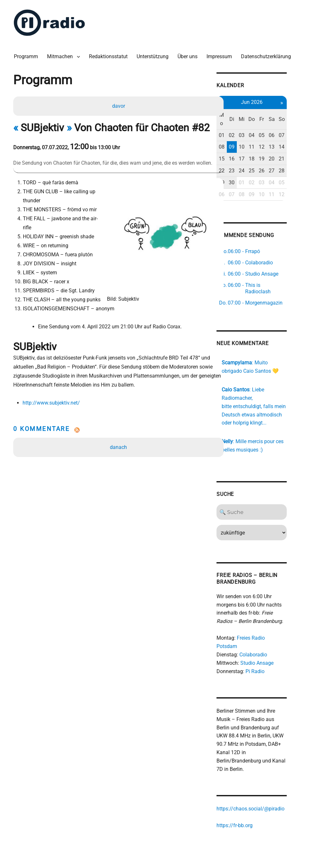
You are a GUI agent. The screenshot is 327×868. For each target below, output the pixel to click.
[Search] (275, 504)
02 (254, 133)
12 (285, 144)
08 (243, 144)
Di (254, 117)
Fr (285, 117)
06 (296, 133)
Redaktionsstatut (110, 55)
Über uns (189, 55)
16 (254, 156)
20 (296, 156)
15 (243, 156)
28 (307, 168)
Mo (243, 117)
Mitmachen (62, 55)
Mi (264, 117)
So (307, 117)
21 (307, 156)
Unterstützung (154, 55)
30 (254, 180)
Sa (296, 117)
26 (285, 168)
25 (275, 168)
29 (243, 180)
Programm (28, 55)
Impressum (221, 55)
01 (243, 133)
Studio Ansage (278, 646)
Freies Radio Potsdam (283, 630)
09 (254, 144)
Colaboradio (274, 638)
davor (119, 104)
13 (296, 144)
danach (119, 437)
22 (243, 168)
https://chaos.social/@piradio (272, 785)
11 (275, 144)
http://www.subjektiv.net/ (52, 392)
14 (307, 144)
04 (275, 133)
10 (264, 144)
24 (264, 168)
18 (275, 156)
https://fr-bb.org (256, 801)
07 (307, 133)
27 (296, 168)
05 (285, 133)
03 (264, 133)
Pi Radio (276, 655)
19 (285, 156)
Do (275, 117)
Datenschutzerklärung (268, 55)
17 (264, 156)
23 (254, 168)
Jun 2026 (275, 100)
